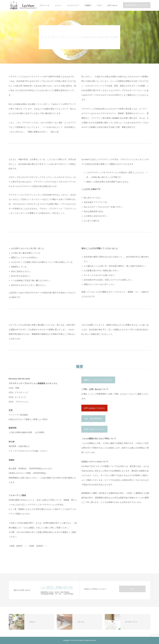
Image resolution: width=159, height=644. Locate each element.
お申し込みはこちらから (94, 408)
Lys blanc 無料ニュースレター (137, 5)
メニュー (58, 5)
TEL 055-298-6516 (93, 419)
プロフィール (44, 5)
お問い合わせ (112, 5)
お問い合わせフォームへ (94, 429)
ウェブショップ (73, 5)
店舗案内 (88, 5)
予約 (132, 589)
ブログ (99, 5)
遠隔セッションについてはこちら (98, 380)
